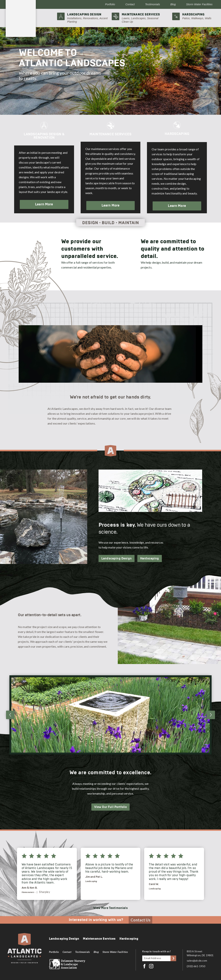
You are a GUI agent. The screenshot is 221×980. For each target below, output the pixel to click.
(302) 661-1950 (196, 966)
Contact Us (140, 920)
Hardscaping (150, 558)
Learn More (44, 204)
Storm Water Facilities (199, 4)
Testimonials (153, 4)
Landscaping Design (117, 558)
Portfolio (110, 4)
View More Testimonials (110, 908)
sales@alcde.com (197, 960)
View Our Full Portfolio (111, 807)
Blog (173, 4)
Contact (130, 4)
